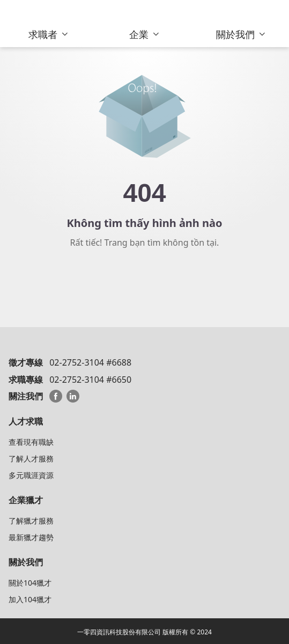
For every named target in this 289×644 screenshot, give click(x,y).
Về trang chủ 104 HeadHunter (144, 281)
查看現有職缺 (31, 442)
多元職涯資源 (31, 475)
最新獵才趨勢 (31, 537)
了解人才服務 (31, 459)
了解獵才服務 (31, 521)
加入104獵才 (30, 599)
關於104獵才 (30, 583)
